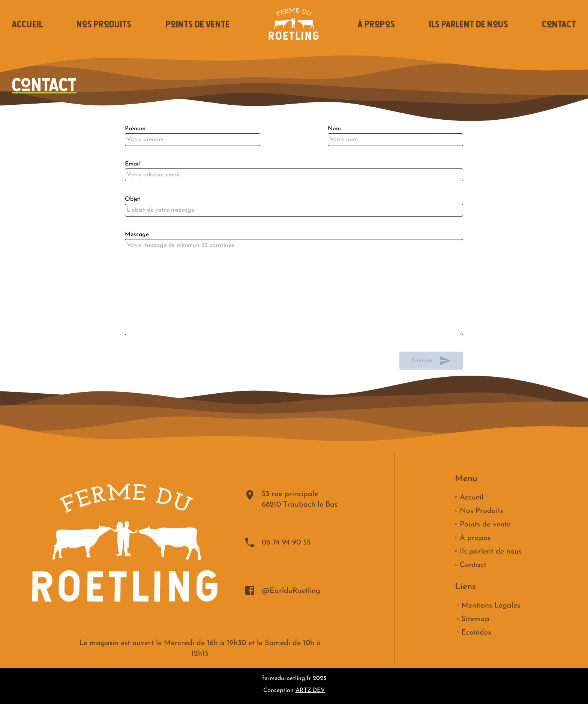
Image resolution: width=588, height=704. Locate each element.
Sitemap (475, 619)
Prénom (193, 140)
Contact (559, 24)
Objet (294, 210)
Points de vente (197, 24)
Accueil (27, 24)
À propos (376, 24)
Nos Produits (104, 24)
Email (294, 175)
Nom (395, 140)
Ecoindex (476, 633)
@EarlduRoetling (282, 590)
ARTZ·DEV (310, 690)
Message (294, 287)
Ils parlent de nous (469, 24)
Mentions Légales (491, 606)
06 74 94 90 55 (277, 543)
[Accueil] (294, 24)
